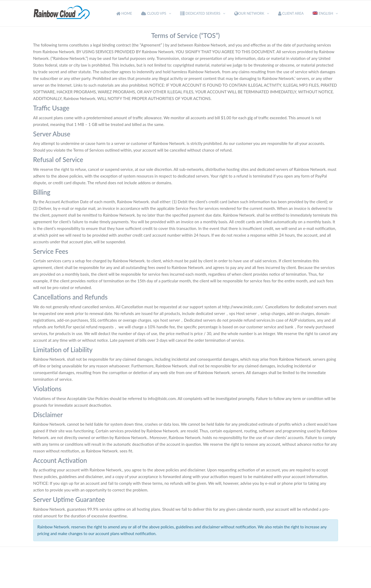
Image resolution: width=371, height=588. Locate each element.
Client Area (291, 13)
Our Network (249, 13)
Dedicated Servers (200, 13)
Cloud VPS (154, 13)
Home (124, 13)
